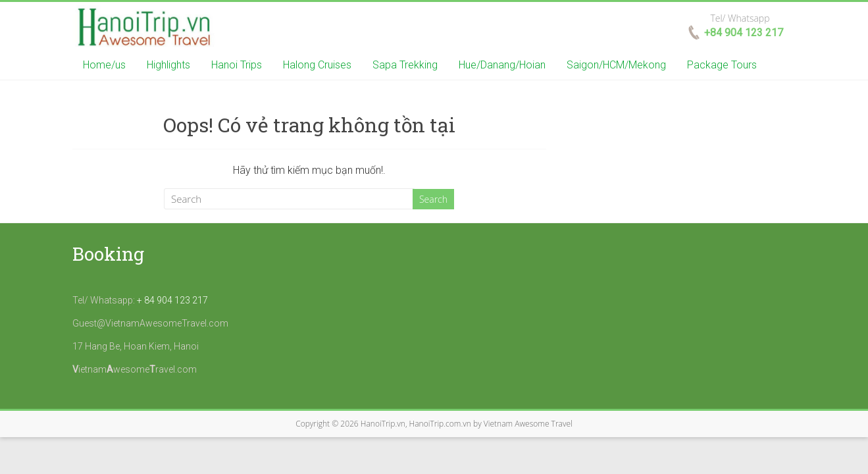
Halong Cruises (317, 65)
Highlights (168, 65)
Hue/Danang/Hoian (502, 65)
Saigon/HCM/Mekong (616, 65)
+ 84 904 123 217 (172, 300)
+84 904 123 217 (744, 33)
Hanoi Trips (237, 65)
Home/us (104, 65)
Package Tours (722, 65)
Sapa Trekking (405, 65)
